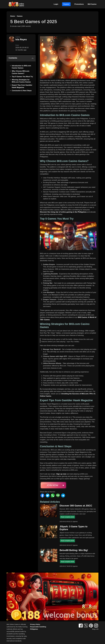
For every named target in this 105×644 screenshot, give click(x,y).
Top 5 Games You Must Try (22, 77)
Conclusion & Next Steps (22, 91)
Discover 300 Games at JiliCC (76, 506)
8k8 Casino (92, 4)
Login (56, 4)
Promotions (79, 4)
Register (66, 4)
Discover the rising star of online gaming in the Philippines (63, 212)
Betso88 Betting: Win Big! (74, 550)
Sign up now (61, 474)
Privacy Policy (35, 624)
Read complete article (67, 517)
